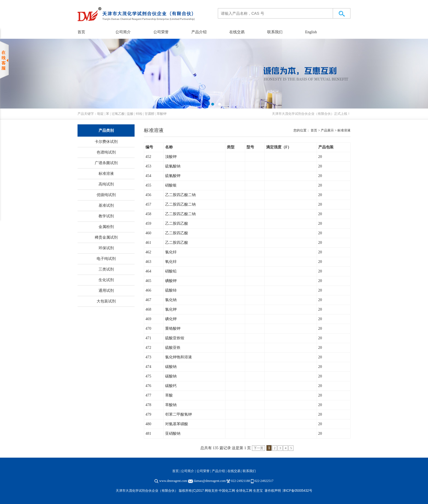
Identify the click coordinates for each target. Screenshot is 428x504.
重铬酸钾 (173, 328)
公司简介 (123, 32)
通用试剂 (106, 291)
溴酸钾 (171, 157)
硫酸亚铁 (173, 348)
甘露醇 (150, 114)
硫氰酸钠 (173, 166)
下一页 (258, 448)
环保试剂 (106, 248)
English (311, 32)
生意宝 (258, 491)
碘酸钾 (171, 281)
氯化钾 (171, 309)
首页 (81, 32)
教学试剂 (106, 216)
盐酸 (130, 114)
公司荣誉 (161, 32)
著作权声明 (273, 491)
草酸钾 (162, 114)
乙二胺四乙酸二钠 (180, 195)
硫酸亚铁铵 (175, 338)
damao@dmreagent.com (210, 481)
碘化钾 (171, 319)
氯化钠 (171, 300)
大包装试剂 (106, 301)
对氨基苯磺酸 (177, 424)
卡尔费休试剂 (106, 142)
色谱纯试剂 (106, 152)
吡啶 (100, 114)
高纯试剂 (106, 184)
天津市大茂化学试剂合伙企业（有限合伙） (303, 114)
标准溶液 (106, 174)
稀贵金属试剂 (106, 237)
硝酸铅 (171, 271)
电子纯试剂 (106, 259)
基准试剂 (106, 205)
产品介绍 (199, 32)
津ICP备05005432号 (297, 491)
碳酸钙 (171, 386)
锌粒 (139, 114)
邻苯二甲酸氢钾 (179, 414)
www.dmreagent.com (173, 481)
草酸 (169, 395)
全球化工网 (244, 491)
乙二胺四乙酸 (177, 223)
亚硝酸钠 (173, 433)
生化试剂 (106, 280)
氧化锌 (171, 262)
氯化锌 (171, 252)
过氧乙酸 (118, 114)
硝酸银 (171, 185)
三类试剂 (106, 269)
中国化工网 (227, 491)
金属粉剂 (106, 227)
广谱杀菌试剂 (106, 163)
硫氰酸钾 (173, 176)
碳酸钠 (171, 367)
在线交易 (237, 32)
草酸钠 (171, 405)
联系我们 (275, 32)
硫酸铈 (171, 290)
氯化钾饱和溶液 (179, 357)
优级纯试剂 (106, 195)
